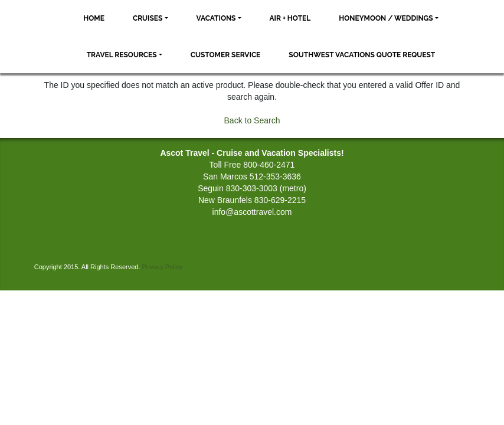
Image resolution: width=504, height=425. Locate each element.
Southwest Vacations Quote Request (362, 55)
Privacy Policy (162, 267)
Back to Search (252, 120)
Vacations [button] (216, 18)
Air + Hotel (290, 18)
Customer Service (226, 55)
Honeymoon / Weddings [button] (386, 18)
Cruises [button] (148, 18)
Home (94, 18)
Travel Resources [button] (122, 55)
